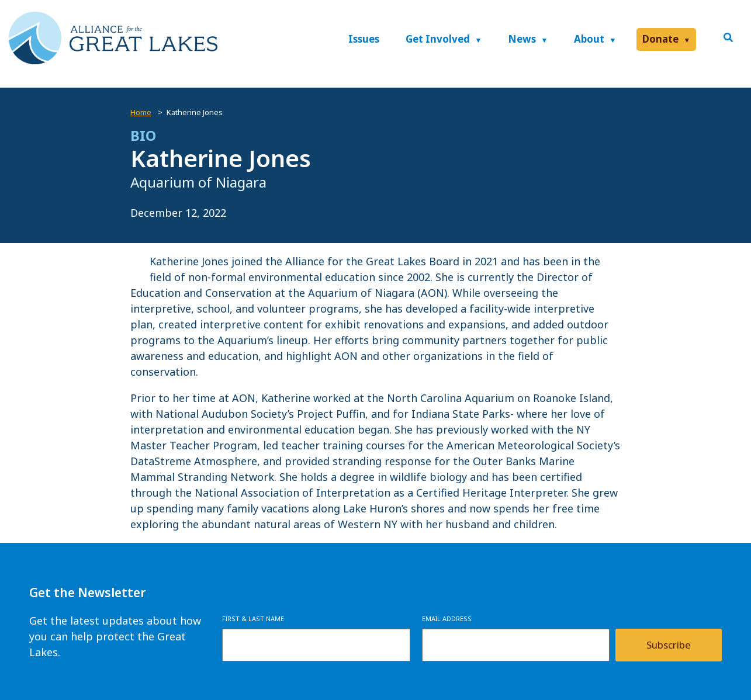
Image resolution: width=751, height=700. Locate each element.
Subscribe (669, 645)
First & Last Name (253, 618)
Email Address (447, 618)
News (522, 39)
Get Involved (438, 39)
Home (141, 112)
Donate (660, 39)
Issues (364, 39)
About (589, 39)
